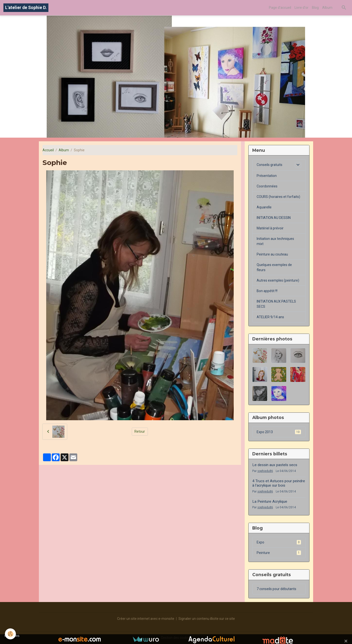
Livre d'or (302, 8)
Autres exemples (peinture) (278, 280)
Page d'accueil (280, 8)
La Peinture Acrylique (270, 501)
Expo (279, 542)
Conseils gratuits (269, 165)
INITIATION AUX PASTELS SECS (276, 304)
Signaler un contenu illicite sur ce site (207, 619)
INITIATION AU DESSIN (274, 218)
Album (327, 8)
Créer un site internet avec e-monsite (146, 619)
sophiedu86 (265, 471)
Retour (140, 431)
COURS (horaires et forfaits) (278, 197)
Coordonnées (267, 186)
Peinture (279, 553)
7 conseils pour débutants (276, 589)
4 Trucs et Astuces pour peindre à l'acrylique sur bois (279, 483)
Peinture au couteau (272, 254)
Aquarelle (264, 207)
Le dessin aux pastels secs (275, 465)
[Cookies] (10, 634)
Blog (315, 8)
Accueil (48, 150)
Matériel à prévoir (270, 228)
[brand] (26, 8)
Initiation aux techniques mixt (275, 241)
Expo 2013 (279, 432)
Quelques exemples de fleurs (274, 267)
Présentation (267, 176)
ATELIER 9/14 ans (270, 317)
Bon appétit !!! (267, 291)
